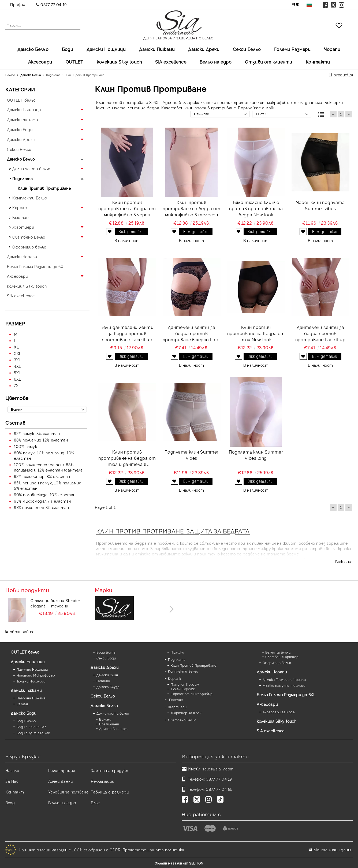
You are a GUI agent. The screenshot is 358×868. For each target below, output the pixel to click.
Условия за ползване (68, 792)
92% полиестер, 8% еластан (42, 476)
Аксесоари (40, 62)
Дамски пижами (26, 690)
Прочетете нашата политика (153, 850)
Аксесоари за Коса (279, 712)
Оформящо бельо (277, 663)
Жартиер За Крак (186, 713)
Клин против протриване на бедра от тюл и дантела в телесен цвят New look (127, 458)
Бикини (105, 719)
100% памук (26, 446)
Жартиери (177, 707)
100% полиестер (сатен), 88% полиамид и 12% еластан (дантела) (49, 467)
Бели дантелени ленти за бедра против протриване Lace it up (127, 333)
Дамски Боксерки (114, 728)
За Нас (12, 781)
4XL (18, 366)
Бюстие (176, 700)
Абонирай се (22, 631)
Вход (10, 802)
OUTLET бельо (25, 652)
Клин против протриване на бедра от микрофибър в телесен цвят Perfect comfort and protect (191, 208)
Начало (12, 770)
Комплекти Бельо (183, 671)
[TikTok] (221, 800)
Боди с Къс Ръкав (32, 727)
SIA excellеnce (171, 62)
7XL (17, 385)
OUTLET (74, 62)
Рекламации (103, 781)
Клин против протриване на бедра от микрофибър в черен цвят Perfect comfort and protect (127, 208)
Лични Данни (61, 781)
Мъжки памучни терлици (284, 685)
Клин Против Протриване (193, 665)
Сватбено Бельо (182, 720)
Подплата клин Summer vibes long (256, 455)
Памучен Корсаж (185, 684)
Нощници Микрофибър (36, 675)
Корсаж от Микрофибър (191, 694)
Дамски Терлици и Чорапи (284, 679)
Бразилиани (109, 724)
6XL (18, 379)
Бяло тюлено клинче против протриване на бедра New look (256, 208)
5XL (18, 372)
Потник (103, 681)
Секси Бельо (247, 49)
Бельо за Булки (278, 652)
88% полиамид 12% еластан (41, 440)
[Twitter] (198, 800)
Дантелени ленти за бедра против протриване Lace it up (320, 333)
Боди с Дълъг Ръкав (33, 733)
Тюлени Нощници (31, 681)
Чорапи (332, 49)
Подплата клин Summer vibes (192, 455)
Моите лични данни (333, 850)
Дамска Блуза (108, 687)
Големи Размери (292, 49)
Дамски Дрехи (204, 49)
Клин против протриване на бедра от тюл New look (256, 333)
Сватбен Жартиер (282, 657)
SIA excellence (271, 731)
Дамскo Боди (23, 713)
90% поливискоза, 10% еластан (45, 494)
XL (16, 347)
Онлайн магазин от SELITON (179, 863)
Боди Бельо (26, 721)
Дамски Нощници (106, 49)
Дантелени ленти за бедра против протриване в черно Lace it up (192, 333)
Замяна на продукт (110, 770)
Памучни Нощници (32, 669)
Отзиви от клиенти (269, 62)
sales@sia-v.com (218, 769)
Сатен (22, 704)
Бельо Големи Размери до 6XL (286, 694)
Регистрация (62, 770)
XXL (18, 353)
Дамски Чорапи (272, 672)
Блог (95, 802)
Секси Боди (106, 658)
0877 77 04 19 (53, 4)
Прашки (177, 652)
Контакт (15, 792)
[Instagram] (210, 800)
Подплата (177, 659)
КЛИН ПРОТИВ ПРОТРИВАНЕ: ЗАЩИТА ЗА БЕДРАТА (173, 531)
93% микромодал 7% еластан (42, 501)
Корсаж (174, 678)
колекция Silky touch (119, 62)
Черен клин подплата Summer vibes (320, 205)
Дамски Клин (107, 675)
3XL (18, 360)
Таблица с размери (110, 792)
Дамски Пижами (157, 49)
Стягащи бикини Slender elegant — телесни (55, 603)
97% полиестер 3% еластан (41, 507)
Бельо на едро (216, 62)
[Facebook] (186, 800)
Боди (68, 49)
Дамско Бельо (33, 49)
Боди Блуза (106, 652)
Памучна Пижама (31, 698)
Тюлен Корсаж (183, 689)
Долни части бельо (113, 713)
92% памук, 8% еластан (37, 433)
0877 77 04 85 (219, 789)
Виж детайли (131, 231)
